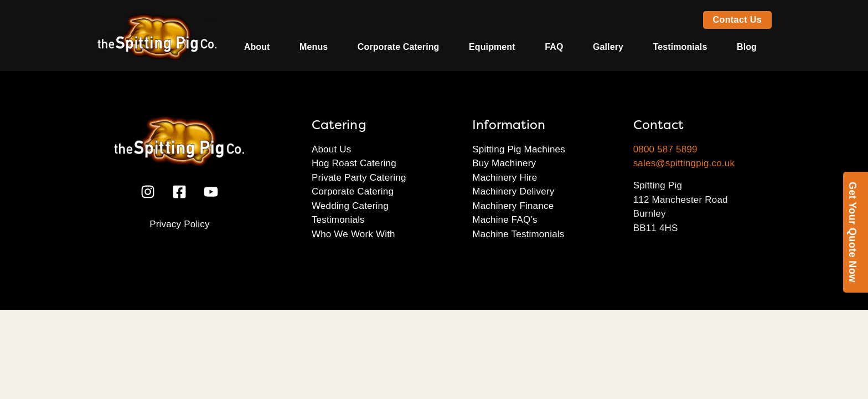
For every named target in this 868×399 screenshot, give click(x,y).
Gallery (608, 47)
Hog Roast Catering (354, 163)
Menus (314, 47)
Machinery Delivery (513, 191)
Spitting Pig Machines (519, 149)
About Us (332, 149)
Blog (747, 47)
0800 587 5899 (665, 149)
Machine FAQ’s (505, 220)
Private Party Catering (359, 178)
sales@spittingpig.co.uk (684, 163)
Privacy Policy (180, 224)
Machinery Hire (505, 178)
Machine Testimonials (518, 234)
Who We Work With (353, 234)
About (257, 47)
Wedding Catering (350, 206)
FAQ (554, 47)
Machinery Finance (513, 206)
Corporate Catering (399, 47)
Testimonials (680, 47)
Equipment (492, 47)
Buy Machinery (504, 163)
